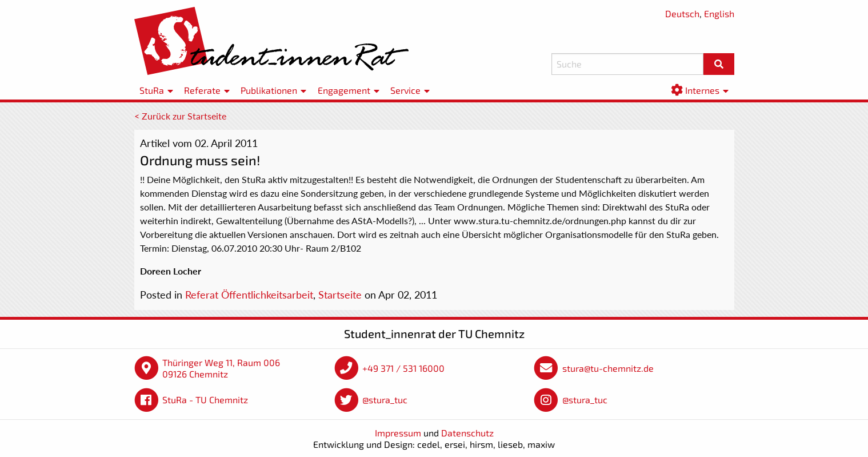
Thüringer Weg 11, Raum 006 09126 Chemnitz (221, 368)
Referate (202, 90)
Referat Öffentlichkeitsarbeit (249, 295)
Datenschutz (467, 433)
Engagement (344, 90)
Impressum (398, 433)
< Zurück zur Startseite (180, 116)
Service (405, 90)
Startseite (340, 295)
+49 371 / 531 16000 (403, 368)
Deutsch (682, 13)
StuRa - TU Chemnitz (205, 400)
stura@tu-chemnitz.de (608, 368)
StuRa (152, 90)
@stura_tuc (385, 400)
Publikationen (269, 90)
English (719, 13)
